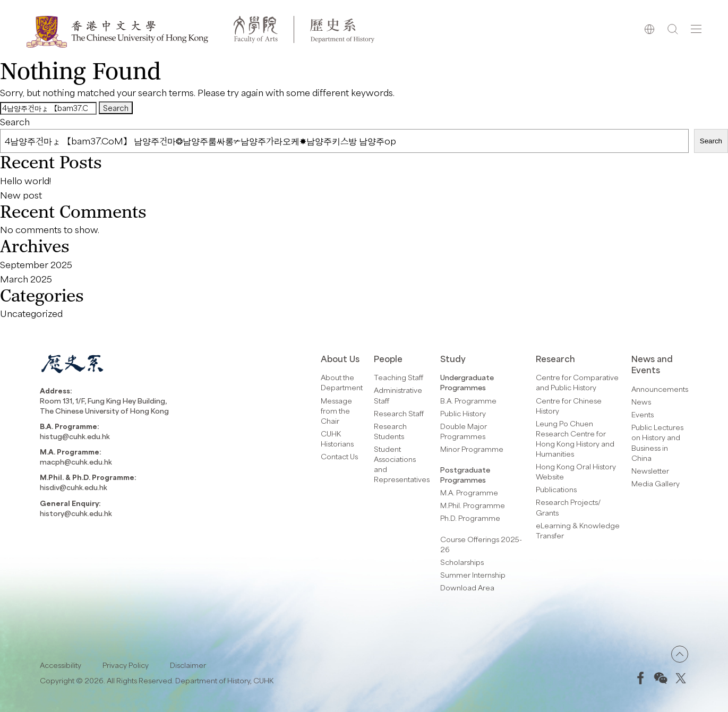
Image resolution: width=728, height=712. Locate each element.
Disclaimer (188, 665)
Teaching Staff (399, 377)
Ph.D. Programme (470, 518)
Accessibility (61, 665)
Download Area (467, 587)
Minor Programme (472, 449)
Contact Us (339, 456)
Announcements (660, 389)
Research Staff (399, 413)
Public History (463, 413)
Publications (556, 489)
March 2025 (26, 279)
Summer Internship (473, 575)
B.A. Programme (468, 401)
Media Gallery (656, 483)
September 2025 (36, 264)
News (641, 402)
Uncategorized (31, 313)
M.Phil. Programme (473, 505)
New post (21, 195)
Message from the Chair (336, 411)
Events (643, 414)
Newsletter (650, 471)
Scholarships (462, 562)
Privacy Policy (126, 665)
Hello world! (25, 181)
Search (15, 122)
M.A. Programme (469, 492)
